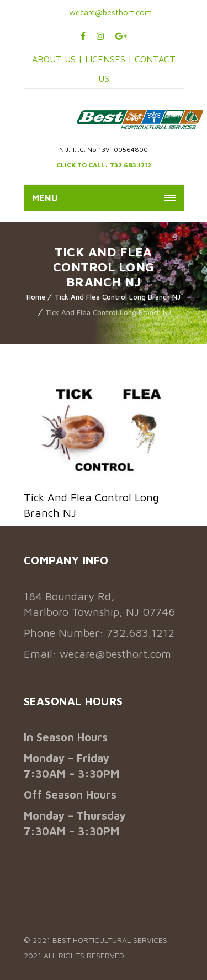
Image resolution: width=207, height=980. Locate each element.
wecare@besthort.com (109, 12)
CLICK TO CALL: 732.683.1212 (104, 165)
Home (36, 297)
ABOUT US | (57, 59)
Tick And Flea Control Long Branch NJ (118, 297)
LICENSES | (110, 59)
